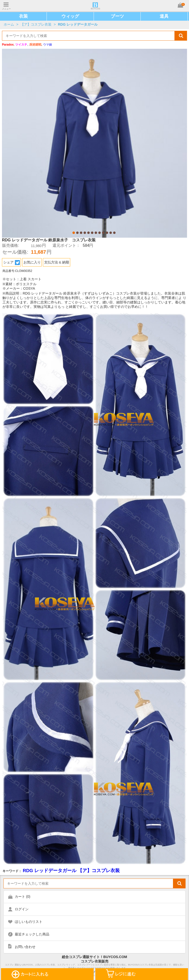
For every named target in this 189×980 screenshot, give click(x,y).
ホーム (9, 24)
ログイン (22, 909)
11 (111, 233)
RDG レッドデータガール (78, 24)
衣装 (23, 16)
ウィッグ (70, 16)
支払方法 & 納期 (57, 262)
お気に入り (32, 262)
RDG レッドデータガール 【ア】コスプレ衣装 (71, 871)
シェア (12, 263)
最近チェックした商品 (32, 934)
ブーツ (117, 16)
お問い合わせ (25, 947)
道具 (164, 16)
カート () (23, 897)
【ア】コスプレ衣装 (36, 24)
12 (114, 233)
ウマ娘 (48, 45)
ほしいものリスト (29, 922)
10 (107, 233)
